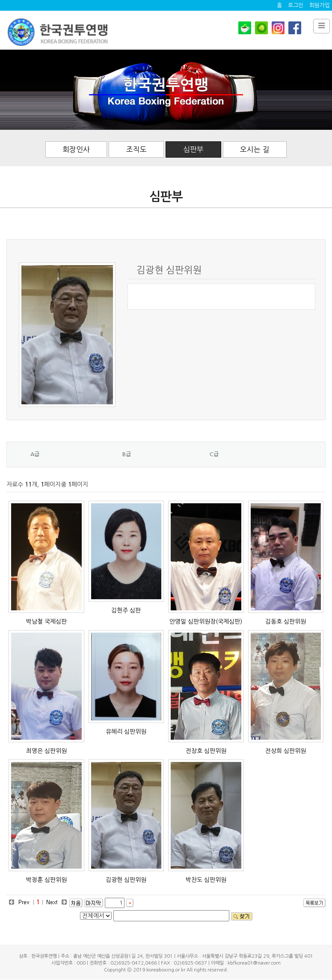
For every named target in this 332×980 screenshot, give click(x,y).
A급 (35, 454)
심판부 (194, 149)
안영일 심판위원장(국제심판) (206, 621)
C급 (214, 454)
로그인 (296, 5)
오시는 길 (256, 149)
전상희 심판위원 (286, 751)
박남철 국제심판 (46, 621)
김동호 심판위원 (286, 621)
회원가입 (320, 5)
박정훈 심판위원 (46, 880)
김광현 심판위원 (126, 880)
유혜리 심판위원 (126, 732)
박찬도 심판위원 (206, 880)
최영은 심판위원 (46, 751)
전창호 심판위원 (206, 751)
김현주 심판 (126, 610)
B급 (127, 454)
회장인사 (76, 149)
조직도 (136, 149)
